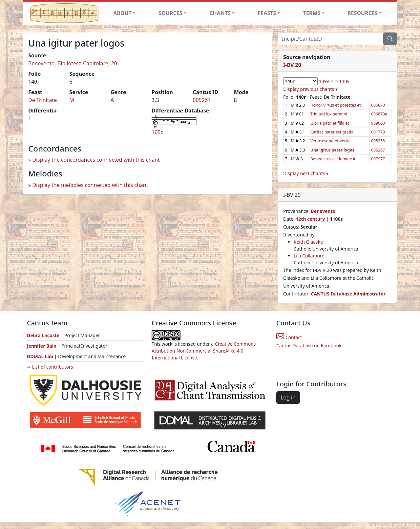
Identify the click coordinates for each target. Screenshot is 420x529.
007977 (378, 159)
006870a (379, 114)
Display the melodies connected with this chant (90, 185)
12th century (310, 219)
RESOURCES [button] (363, 13)
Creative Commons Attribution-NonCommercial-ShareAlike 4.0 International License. (204, 351)
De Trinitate (42, 100)
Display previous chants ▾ (310, 89)
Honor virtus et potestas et (336, 105)
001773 (378, 132)
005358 (378, 141)
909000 (378, 123)
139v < (326, 81)
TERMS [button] (312, 13)
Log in (288, 397)
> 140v (342, 81)
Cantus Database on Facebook (309, 346)
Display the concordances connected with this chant (96, 160)
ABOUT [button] (122, 13)
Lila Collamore (309, 256)
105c (157, 132)
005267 (202, 100)
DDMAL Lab (40, 356)
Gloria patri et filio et (330, 123)
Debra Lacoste (43, 335)
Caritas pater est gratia (332, 132)
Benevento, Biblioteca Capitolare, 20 (73, 63)
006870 (378, 105)
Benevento (323, 211)
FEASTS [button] (267, 13)
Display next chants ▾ (306, 173)
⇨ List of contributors (50, 367)
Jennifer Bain (42, 346)
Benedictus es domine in (334, 159)
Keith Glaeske (308, 242)
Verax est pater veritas (331, 141)
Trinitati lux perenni (329, 114)
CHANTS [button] (220, 13)
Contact (289, 337)
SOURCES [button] (171, 13)
